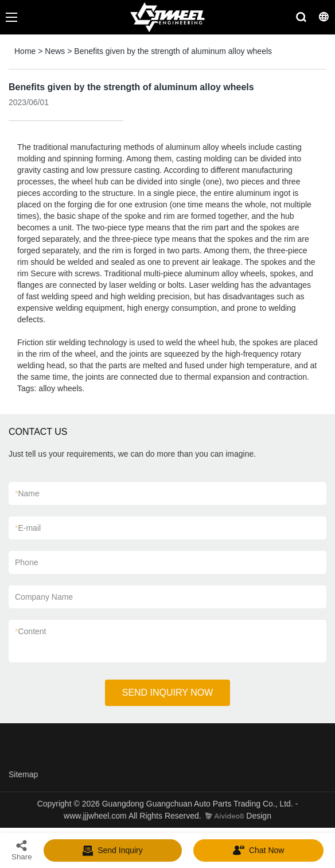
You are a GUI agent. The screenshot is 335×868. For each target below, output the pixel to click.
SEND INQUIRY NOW (168, 693)
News (55, 51)
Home (25, 51)
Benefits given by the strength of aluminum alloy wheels (173, 51)
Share (22, 850)
